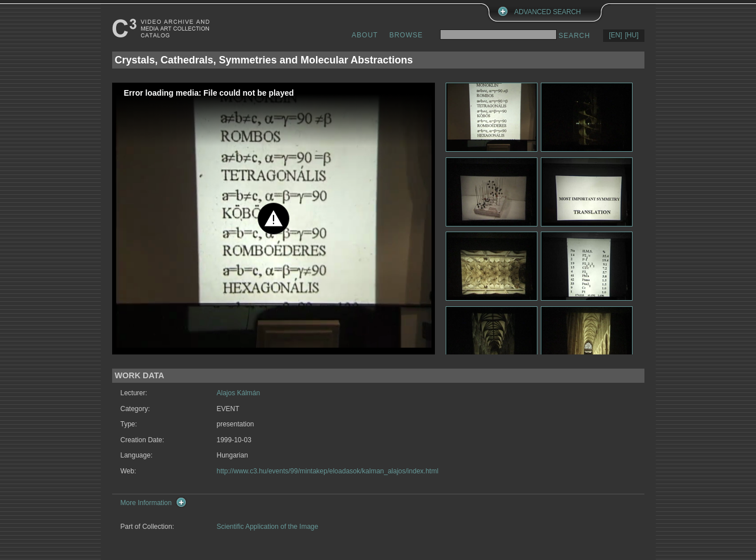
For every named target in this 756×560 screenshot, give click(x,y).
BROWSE (406, 35)
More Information (146, 503)
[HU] (632, 35)
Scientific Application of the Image (268, 527)
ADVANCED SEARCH (548, 12)
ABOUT (365, 35)
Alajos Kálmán (239, 393)
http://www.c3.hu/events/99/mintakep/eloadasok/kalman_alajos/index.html (328, 471)
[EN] (615, 35)
